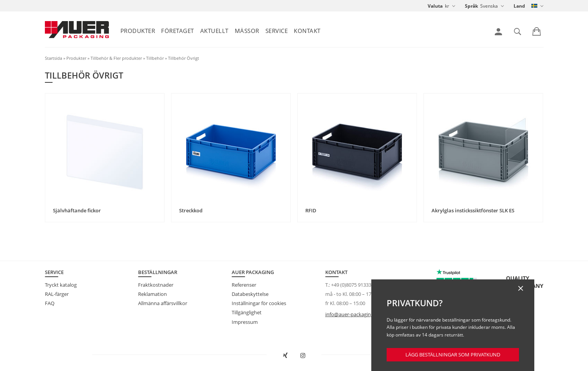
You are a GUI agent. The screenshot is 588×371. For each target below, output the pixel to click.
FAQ (50, 303)
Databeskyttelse (250, 294)
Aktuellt (214, 31)
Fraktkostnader (156, 285)
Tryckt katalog (61, 285)
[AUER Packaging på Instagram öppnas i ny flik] (303, 356)
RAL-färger (57, 294)
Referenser (244, 285)
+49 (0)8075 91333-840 (356, 285)
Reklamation (152, 294)
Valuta (435, 6)
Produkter (138, 31)
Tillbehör (155, 58)
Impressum (245, 322)
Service (277, 31)
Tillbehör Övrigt (184, 58)
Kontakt (307, 31)
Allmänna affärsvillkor (163, 303)
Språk (471, 6)
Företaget (178, 31)
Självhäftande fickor (77, 210)
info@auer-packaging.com (355, 314)
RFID (311, 210)
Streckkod (191, 210)
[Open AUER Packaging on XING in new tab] (285, 356)
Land (519, 6)
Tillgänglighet (247, 312)
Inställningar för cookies (259, 303)
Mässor (247, 31)
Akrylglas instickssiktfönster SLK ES (473, 210)
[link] (498, 32)
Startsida (54, 58)
